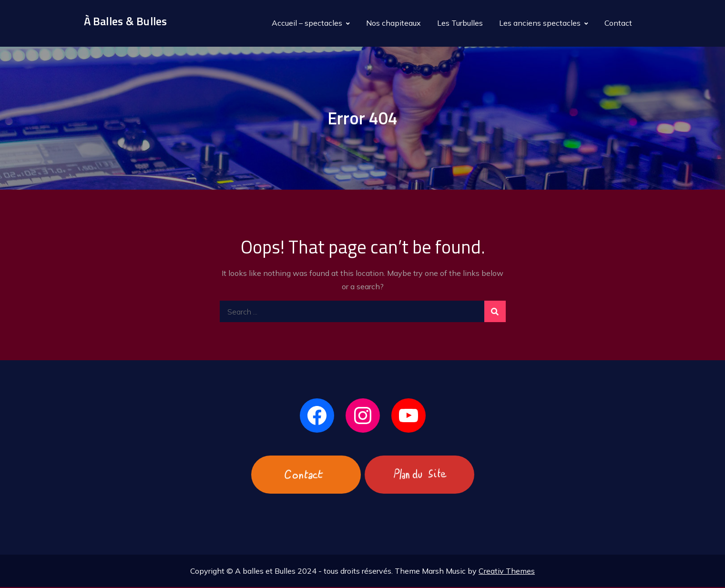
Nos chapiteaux (393, 23)
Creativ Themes (507, 572)
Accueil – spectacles (307, 23)
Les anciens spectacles (540, 23)
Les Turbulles (460, 23)
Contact (618, 23)
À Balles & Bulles (126, 22)
